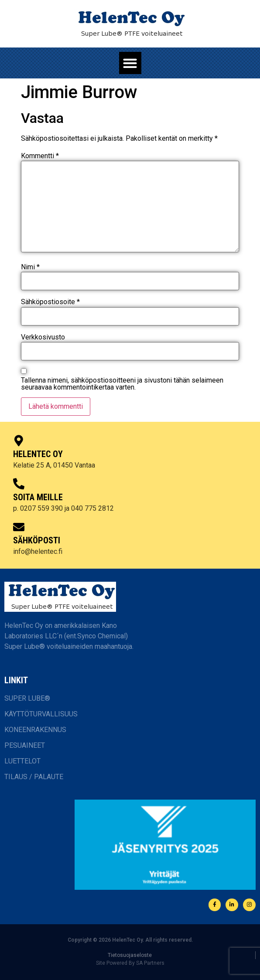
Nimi (30, 267)
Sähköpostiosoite (50, 302)
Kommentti (40, 156)
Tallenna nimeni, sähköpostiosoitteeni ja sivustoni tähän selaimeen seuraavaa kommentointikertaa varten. (122, 384)
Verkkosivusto (43, 337)
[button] (130, 63)
